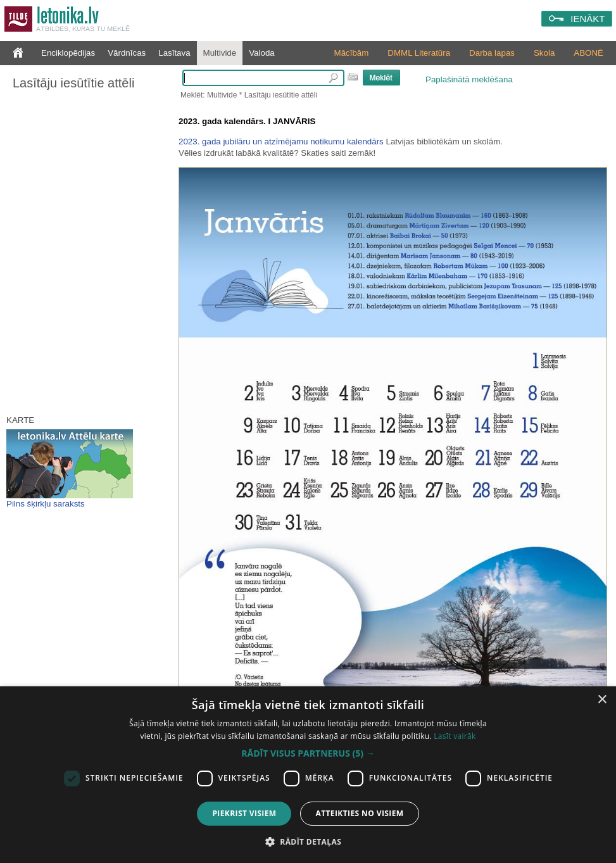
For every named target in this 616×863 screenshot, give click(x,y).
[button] (308, 753)
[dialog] (308, 775)
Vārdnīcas (127, 53)
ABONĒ (588, 53)
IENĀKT (588, 19)
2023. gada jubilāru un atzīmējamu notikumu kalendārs (281, 142)
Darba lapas (492, 53)
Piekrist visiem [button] (244, 813)
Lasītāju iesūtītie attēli (73, 83)
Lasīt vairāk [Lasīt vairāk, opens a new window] (455, 736)
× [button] (602, 700)
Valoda (262, 53)
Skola (544, 53)
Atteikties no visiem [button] (359, 813)
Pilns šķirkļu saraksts (46, 504)
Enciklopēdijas (68, 53)
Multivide (220, 53)
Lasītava (174, 53)
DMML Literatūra (419, 53)
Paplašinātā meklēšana (469, 79)
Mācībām (352, 53)
